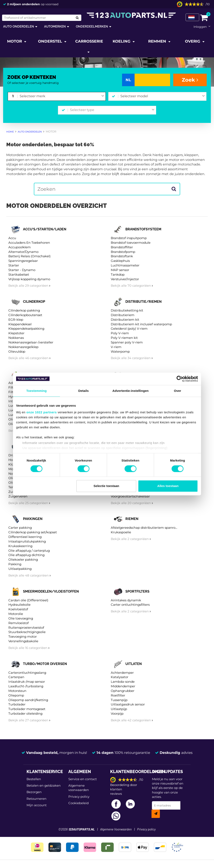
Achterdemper (122, 673)
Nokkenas (16, 338)
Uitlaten (134, 664)
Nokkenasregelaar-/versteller (31, 342)
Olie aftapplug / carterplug (29, 551)
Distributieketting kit (127, 310)
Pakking (15, 564)
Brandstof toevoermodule (131, 243)
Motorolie (16, 614)
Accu (12, 238)
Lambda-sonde (123, 682)
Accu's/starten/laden (45, 229)
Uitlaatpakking (20, 569)
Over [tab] (178, 391)
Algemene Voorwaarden (116, 830)
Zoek (190, 80)
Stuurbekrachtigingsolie (27, 632)
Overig (193, 41)
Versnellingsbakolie (23, 641)
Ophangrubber (123, 691)
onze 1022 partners (41, 412)
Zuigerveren (18, 496)
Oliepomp (16, 695)
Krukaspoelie (121, 532)
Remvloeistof (18, 623)
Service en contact (83, 779)
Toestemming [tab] (37, 391)
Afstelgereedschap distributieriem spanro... (144, 528)
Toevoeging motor (23, 636)
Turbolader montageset (27, 709)
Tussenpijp (119, 700)
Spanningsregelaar (23, 261)
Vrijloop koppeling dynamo (29, 279)
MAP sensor (120, 270)
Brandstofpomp (123, 252)
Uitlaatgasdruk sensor (128, 704)
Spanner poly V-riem (127, 342)
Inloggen (200, 27)
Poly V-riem (120, 333)
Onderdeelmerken (92, 26)
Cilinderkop (34, 302)
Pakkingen (33, 519)
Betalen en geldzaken (44, 785)
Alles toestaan (168, 486)
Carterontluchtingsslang (27, 673)
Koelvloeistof (18, 609)
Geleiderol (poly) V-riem (129, 329)
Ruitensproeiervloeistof (26, 628)
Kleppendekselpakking (26, 329)
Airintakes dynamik (126, 600)
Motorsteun (17, 691)
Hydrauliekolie (19, 605)
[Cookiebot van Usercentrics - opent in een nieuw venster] (180, 379)
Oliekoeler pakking (23, 560)
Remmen (158, 41)
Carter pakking (20, 528)
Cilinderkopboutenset (25, 315)
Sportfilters (137, 591)
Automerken (55, 26)
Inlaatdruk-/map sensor (27, 682)
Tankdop (118, 274)
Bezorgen (34, 792)
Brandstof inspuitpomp (129, 238)
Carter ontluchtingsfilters (130, 605)
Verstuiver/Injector (125, 279)
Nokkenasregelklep (23, 347)
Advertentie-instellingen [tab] (131, 391)
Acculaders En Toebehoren (29, 243)
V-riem (116, 347)
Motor (15, 41)
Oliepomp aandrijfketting (28, 700)
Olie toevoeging (21, 618)
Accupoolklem (20, 247)
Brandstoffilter (122, 247)
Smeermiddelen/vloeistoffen (51, 591)
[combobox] (62, 96)
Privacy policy (79, 797)
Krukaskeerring (20, 546)
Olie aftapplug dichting (26, 555)
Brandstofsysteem (143, 229)
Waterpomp (120, 351)
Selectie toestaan (106, 486)
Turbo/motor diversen (45, 664)
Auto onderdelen (19, 26)
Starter (14, 265)
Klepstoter (16, 333)
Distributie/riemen (143, 302)
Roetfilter (118, 695)
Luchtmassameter (125, 265)
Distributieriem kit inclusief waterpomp (141, 324)
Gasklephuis (120, 261)
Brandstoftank (122, 256)
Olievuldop (17, 351)
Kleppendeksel (20, 324)
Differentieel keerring (25, 537)
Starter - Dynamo (22, 270)
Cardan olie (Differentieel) (28, 600)
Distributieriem (123, 315)
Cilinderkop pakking (24, 310)
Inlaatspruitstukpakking (27, 541)
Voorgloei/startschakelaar (130, 496)
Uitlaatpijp (119, 709)
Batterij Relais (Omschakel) (29, 256)
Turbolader (17, 704)
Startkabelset (19, 274)
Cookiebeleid (78, 803)
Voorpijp (117, 713)
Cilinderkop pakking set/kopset (33, 532)
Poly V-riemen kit (124, 338)
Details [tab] (84, 391)
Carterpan (16, 677)
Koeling (122, 41)
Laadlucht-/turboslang (26, 686)
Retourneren (36, 799)
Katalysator (120, 677)
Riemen (132, 519)
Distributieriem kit (125, 320)
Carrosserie (89, 41)
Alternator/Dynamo (23, 252)
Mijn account (37, 805)
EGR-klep (16, 320)
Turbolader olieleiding (25, 713)
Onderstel (51, 41)
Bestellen (34, 779)
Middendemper (123, 686)
